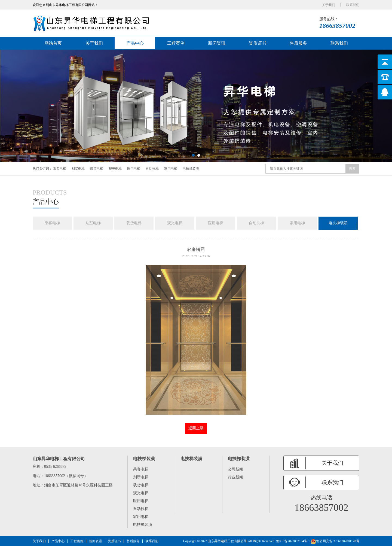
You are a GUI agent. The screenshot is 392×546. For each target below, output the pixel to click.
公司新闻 (235, 469)
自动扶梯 (152, 169)
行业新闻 (235, 477)
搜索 (352, 169)
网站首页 (53, 43)
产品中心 (135, 43)
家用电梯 (171, 169)
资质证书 (258, 43)
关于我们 (329, 5)
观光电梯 (115, 169)
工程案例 (176, 43)
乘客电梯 (60, 169)
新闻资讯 (217, 43)
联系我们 (353, 5)
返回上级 (196, 428)
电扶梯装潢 (191, 169)
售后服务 (298, 43)
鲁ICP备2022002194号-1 (293, 541)
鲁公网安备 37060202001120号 (335, 541)
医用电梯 (134, 169)
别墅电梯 (78, 169)
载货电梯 (97, 169)
